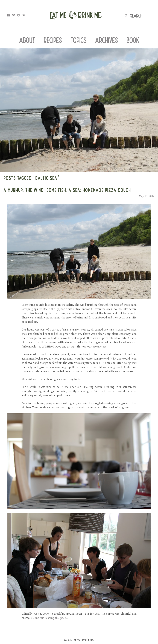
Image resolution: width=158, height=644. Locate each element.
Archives (107, 40)
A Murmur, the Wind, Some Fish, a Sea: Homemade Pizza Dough (67, 190)
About (27, 40)
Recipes (53, 40)
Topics (79, 40)
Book (133, 40)
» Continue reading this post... (49, 618)
